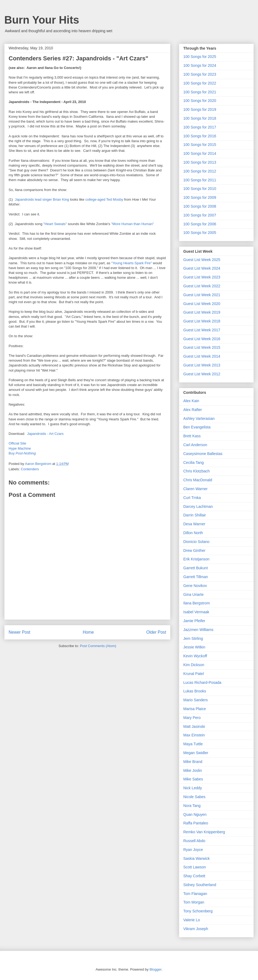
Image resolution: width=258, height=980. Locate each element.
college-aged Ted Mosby (104, 199)
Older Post (156, 632)
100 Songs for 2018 (200, 118)
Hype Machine (20, 448)
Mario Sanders (196, 700)
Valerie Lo (192, 920)
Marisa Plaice (195, 709)
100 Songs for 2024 (200, 65)
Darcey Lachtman (198, 506)
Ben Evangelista (197, 427)
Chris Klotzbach (196, 471)
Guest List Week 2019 (202, 312)
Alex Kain (191, 401)
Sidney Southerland (200, 885)
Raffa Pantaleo (196, 823)
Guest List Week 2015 (202, 347)
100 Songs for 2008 (200, 206)
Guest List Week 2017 (202, 330)
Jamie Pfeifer (194, 621)
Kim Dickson (194, 665)
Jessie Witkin (194, 647)
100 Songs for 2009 (200, 197)
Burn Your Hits (42, 20)
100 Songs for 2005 (200, 233)
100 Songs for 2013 (200, 162)
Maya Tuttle (193, 744)
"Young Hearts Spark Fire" (132, 263)
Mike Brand (193, 762)
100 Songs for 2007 (200, 215)
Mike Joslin (193, 770)
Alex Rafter (193, 410)
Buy (22, 453)
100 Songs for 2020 (200, 101)
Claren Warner (196, 489)
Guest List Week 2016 (202, 339)
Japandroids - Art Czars (45, 434)
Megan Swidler (196, 753)
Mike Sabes (193, 779)
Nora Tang (192, 806)
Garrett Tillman (196, 577)
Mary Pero (192, 718)
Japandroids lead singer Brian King (42, 199)
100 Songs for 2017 (200, 127)
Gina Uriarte (193, 594)
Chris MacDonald (198, 480)
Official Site (17, 443)
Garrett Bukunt (196, 568)
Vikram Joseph (196, 929)
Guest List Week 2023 (202, 277)
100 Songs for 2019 (200, 109)
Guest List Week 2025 (202, 260)
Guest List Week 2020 (202, 304)
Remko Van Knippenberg (204, 832)
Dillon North (193, 533)
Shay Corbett (194, 876)
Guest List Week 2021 (202, 295)
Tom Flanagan (195, 894)
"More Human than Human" (133, 224)
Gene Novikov (195, 586)
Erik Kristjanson (196, 559)
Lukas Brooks (195, 691)
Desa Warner (194, 524)
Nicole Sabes (194, 797)
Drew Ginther (194, 550)
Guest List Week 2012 (202, 374)
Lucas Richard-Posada (202, 682)
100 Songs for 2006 (200, 224)
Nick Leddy (193, 788)
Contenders (30, 469)
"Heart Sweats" (55, 224)
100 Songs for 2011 (200, 180)
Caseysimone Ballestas (203, 454)
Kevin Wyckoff (195, 656)
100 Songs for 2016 (200, 136)
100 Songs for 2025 (200, 57)
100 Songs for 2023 (200, 74)
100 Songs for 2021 (200, 92)
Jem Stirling (193, 638)
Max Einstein (194, 735)
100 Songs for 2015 (200, 145)
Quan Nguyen (195, 814)
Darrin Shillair (195, 515)
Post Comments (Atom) (98, 646)
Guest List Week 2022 (202, 286)
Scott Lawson (195, 867)
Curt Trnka (192, 498)
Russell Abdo (194, 841)
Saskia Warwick (196, 858)
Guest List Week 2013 (202, 365)
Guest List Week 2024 (202, 268)
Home (88, 632)
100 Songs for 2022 (200, 83)
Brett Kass (192, 436)
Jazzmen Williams (198, 630)
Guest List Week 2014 (202, 356)
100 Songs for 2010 (200, 189)
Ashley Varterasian (199, 419)
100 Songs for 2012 (200, 171)
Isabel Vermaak (196, 612)
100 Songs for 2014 (200, 153)
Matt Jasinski (194, 726)
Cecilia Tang (193, 463)
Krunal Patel (193, 674)
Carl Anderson (195, 445)
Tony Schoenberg (198, 911)
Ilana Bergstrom (197, 603)
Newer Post (19, 632)
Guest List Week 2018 (202, 321)
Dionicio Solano (196, 542)
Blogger (155, 969)
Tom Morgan (194, 902)
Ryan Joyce (193, 850)
